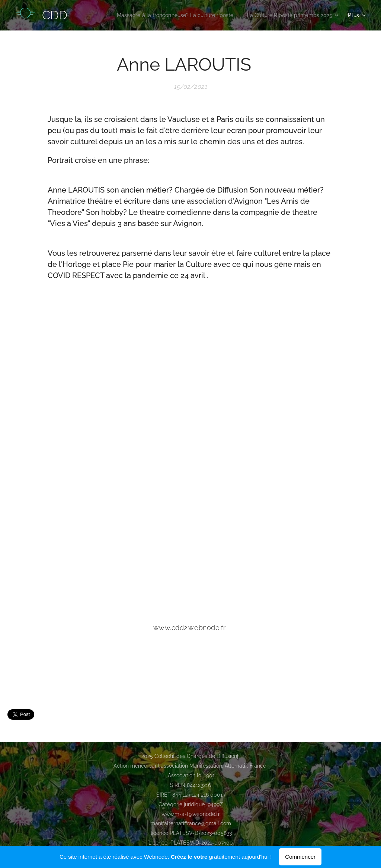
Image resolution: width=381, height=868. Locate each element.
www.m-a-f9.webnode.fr (191, 814)
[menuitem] (165, 15)
